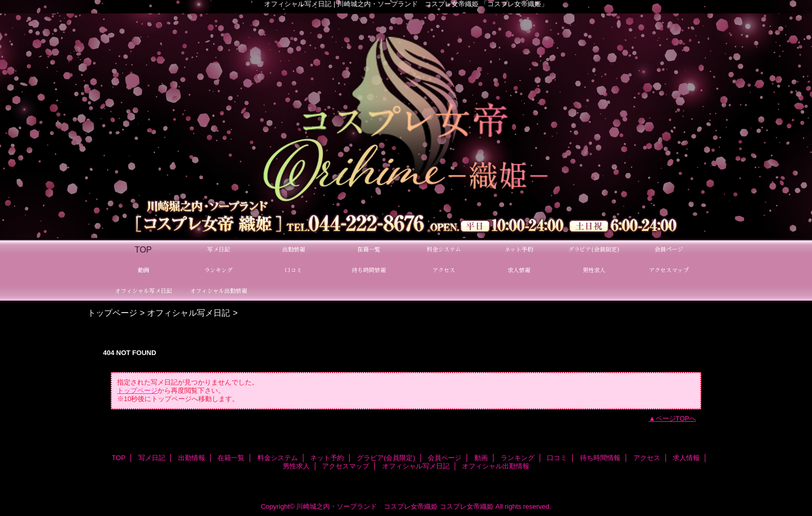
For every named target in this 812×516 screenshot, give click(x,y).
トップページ (112, 313)
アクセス (647, 458)
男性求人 (296, 466)
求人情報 (686, 458)
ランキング (518, 458)
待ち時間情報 (600, 458)
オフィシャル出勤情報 (496, 466)
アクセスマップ (346, 466)
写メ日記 (152, 458)
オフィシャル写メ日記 (189, 313)
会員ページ (445, 458)
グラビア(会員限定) (386, 458)
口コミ (557, 458)
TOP (143, 249)
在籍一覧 (231, 458)
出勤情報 (192, 458)
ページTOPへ (676, 418)
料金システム (278, 458)
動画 (481, 458)
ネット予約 (327, 458)
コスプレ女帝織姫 (467, 506)
